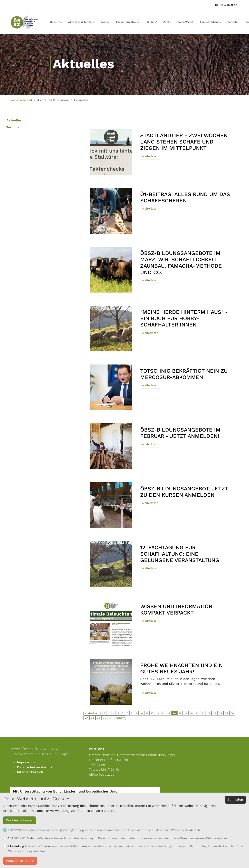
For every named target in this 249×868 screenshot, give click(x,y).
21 (203, 713)
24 (221, 713)
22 (209, 713)
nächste (120, 718)
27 (87, 718)
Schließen (235, 800)
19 (191, 713)
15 (169, 713)
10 (142, 713)
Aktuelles (14, 120)
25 (226, 713)
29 (98, 718)
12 (152, 713)
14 (163, 713)
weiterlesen (150, 156)
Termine (13, 127)
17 (180, 713)
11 (147, 713)
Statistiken (17, 838)
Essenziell (16, 830)
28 (93, 718)
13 (158, 713)
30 (105, 718)
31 (110, 718)
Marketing (16, 846)
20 (197, 713)
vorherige (91, 713)
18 (186, 713)
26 (232, 713)
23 (215, 713)
